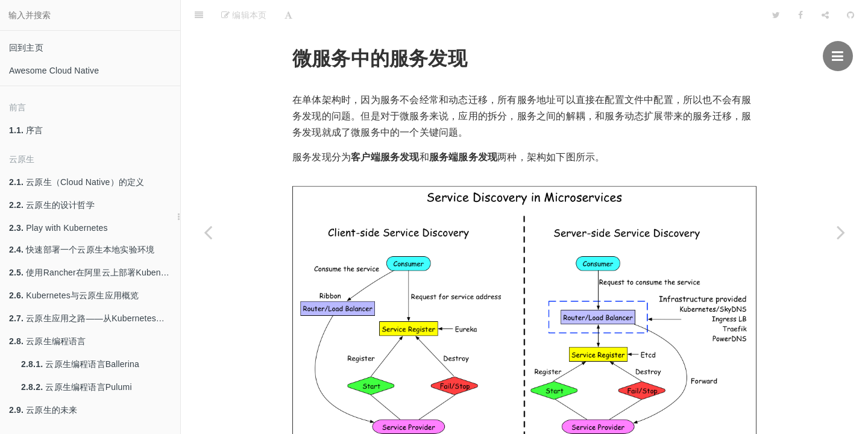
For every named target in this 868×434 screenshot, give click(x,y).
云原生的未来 (43, 410)
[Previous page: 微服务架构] (208, 232)
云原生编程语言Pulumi (77, 387)
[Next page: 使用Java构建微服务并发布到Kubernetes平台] (841, 232)
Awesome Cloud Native (54, 71)
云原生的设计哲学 (52, 205)
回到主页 (26, 48)
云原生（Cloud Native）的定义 (77, 182)
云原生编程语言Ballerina (80, 364)
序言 (26, 130)
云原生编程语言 (48, 341)
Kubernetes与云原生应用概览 (74, 295)
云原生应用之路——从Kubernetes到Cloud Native (95, 318)
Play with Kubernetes (58, 228)
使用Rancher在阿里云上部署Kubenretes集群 (95, 272)
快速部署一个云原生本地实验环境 (82, 250)
